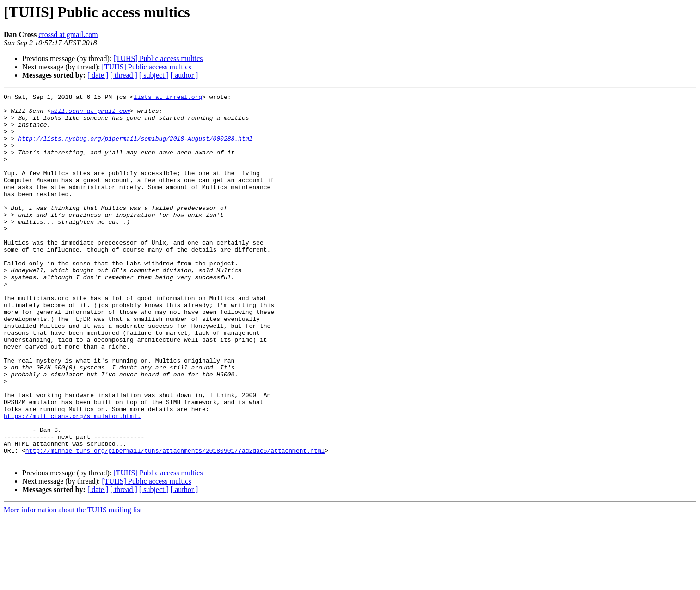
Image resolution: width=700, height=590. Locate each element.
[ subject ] (154, 75)
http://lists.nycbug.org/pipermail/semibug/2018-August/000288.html (135, 148)
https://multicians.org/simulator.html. (72, 481)
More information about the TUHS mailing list (73, 582)
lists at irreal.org (168, 98)
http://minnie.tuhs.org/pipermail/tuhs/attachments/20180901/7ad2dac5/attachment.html (175, 522)
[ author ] (184, 75)
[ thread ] (124, 75)
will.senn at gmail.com (90, 115)
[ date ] (98, 75)
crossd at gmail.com (68, 34)
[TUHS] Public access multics (158, 58)
